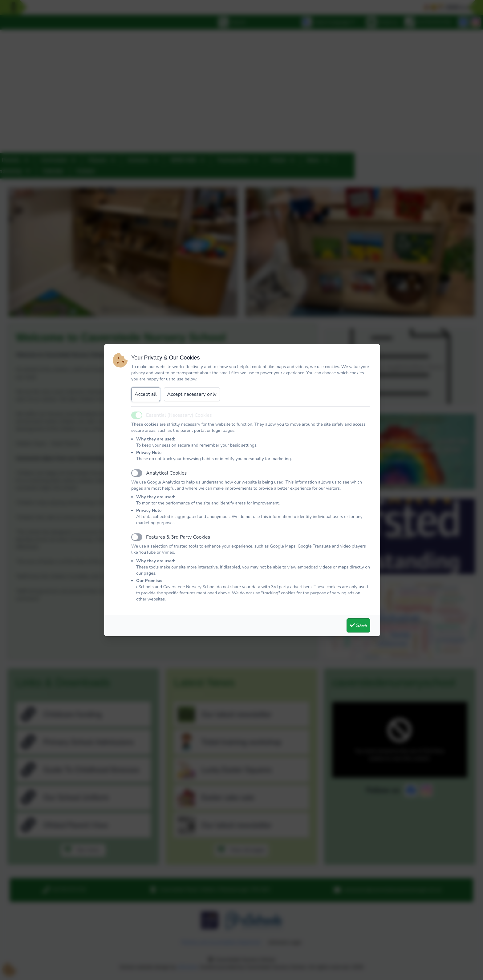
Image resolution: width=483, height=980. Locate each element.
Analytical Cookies (166, 473)
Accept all (146, 394)
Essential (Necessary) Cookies (179, 415)
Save (358, 625)
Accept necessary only (192, 394)
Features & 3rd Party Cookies (178, 537)
